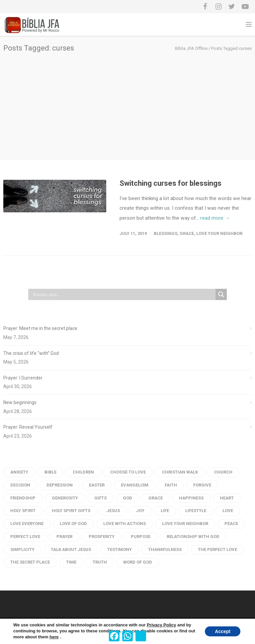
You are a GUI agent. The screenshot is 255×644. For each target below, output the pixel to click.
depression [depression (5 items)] (60, 485)
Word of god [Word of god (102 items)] (138, 562)
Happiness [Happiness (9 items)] (191, 498)
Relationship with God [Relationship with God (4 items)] (193, 537)
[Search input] (124, 294)
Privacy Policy (18, 626)
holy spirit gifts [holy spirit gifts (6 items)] (71, 511)
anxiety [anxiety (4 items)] (19, 472)
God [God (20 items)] (127, 498)
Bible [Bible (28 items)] (50, 472)
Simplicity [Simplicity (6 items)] (22, 549)
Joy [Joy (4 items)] (140, 511)
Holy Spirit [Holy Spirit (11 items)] (23, 511)
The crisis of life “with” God (31, 353)
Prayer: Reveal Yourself (28, 427)
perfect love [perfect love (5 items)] (25, 537)
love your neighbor (219, 233)
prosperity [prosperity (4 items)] (102, 537)
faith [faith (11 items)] (171, 485)
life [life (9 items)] (165, 511)
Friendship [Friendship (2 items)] (23, 498)
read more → (215, 218)
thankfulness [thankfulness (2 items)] (165, 549)
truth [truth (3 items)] (100, 562)
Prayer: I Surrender (23, 378)
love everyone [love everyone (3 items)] (27, 524)
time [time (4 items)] (71, 562)
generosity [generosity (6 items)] (65, 498)
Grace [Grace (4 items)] (156, 498)
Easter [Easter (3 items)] (97, 485)
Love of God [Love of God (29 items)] (73, 524)
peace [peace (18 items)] (231, 524)
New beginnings (20, 402)
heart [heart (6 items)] (227, 498)
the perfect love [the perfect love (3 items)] (217, 549)
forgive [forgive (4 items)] (202, 485)
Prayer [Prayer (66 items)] (64, 537)
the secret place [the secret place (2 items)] (30, 562)
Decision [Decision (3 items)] (20, 485)
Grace (187, 233)
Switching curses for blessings (170, 183)
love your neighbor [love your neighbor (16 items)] (185, 524)
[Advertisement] (127, 102)
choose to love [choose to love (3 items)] (128, 472)
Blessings (166, 233)
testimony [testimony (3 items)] (120, 549)
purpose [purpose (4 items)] (141, 537)
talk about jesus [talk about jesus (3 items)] (71, 549)
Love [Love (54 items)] (228, 511)
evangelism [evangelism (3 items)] (135, 485)
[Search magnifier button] (221, 294)
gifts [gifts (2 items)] (100, 498)
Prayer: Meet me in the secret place (40, 328)
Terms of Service (53, 626)
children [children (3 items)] (83, 472)
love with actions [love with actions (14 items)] (125, 524)
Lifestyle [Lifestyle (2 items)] (196, 511)
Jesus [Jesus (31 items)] (113, 511)
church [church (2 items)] (223, 472)
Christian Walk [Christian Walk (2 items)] (180, 472)
